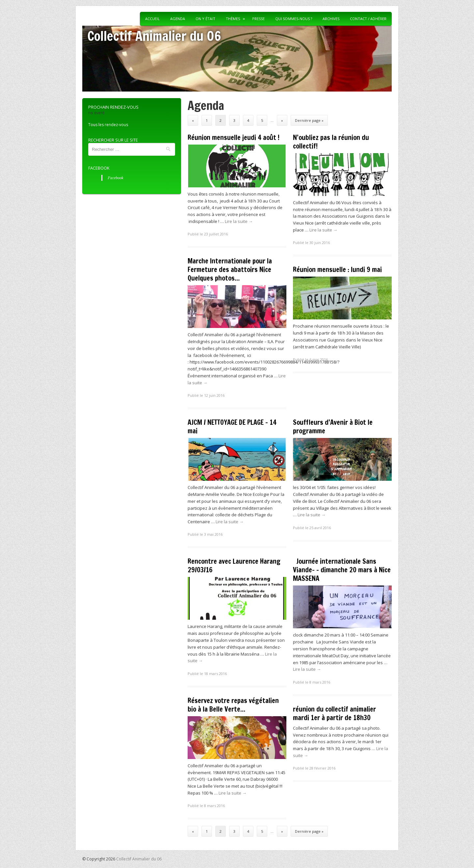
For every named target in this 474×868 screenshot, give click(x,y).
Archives (331, 19)
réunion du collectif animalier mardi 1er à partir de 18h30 (334, 713)
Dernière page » (309, 120)
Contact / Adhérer (368, 19)
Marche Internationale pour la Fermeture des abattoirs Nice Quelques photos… (230, 270)
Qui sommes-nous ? (294, 19)
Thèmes (233, 19)
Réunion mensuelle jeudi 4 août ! (234, 137)
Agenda (178, 19)
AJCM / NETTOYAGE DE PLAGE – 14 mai (232, 427)
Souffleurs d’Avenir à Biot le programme (333, 427)
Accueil (152, 19)
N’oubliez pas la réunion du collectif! (331, 142)
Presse (258, 19)
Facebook (99, 168)
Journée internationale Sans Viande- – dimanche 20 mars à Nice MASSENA (342, 570)
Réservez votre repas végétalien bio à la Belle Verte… (233, 705)
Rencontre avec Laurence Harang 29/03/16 (234, 566)
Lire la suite (239, 221)
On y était (205, 19)
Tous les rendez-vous (108, 125)
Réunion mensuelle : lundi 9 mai (337, 270)
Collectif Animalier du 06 (154, 36)
